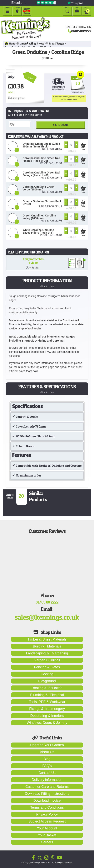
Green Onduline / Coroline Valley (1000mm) (39, 217)
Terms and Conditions (47, 807)
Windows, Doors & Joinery (47, 723)
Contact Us (47, 773)
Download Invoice (47, 801)
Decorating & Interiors (47, 716)
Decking (47, 674)
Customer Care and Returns (47, 787)
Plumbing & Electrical (47, 695)
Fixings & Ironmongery (47, 709)
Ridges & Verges (55, 44)
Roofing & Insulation (47, 688)
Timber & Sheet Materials (47, 639)
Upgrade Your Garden (47, 745)
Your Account (47, 828)
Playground (47, 681)
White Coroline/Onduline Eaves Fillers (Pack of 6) (38, 231)
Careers (47, 842)
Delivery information (47, 780)
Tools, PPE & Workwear (47, 702)
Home (10, 44)
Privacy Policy (47, 814)
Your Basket (47, 835)
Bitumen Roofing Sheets (31, 44)
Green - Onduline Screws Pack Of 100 (42, 203)
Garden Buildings (47, 660)
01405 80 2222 (81, 31)
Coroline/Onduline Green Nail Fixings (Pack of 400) (41, 174)
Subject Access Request (47, 821)
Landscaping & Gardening (47, 653)
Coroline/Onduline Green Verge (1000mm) (39, 188)
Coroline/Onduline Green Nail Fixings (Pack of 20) (41, 159)
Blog (47, 759)
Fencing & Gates (47, 667)
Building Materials (47, 646)
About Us (47, 752)
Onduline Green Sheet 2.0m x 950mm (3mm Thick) (41, 145)
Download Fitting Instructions (47, 794)
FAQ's (47, 766)
